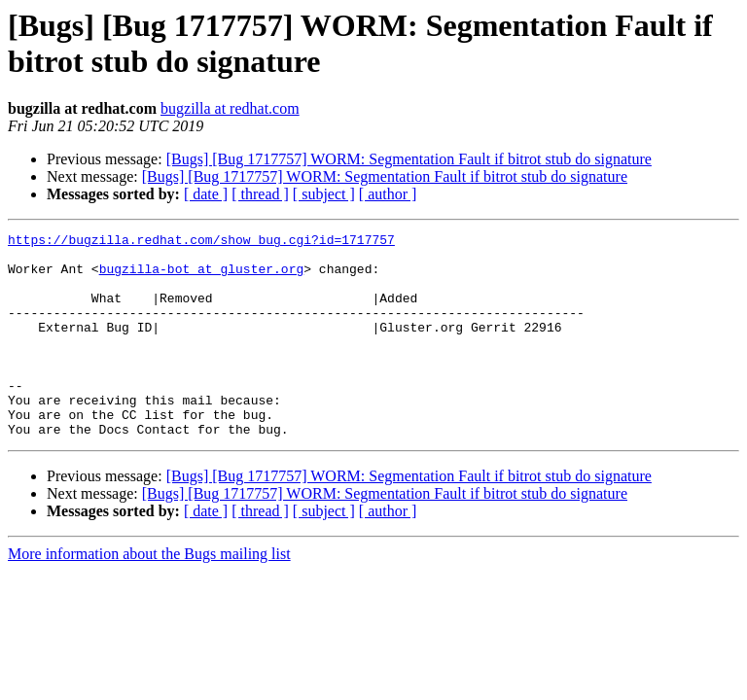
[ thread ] (260, 194)
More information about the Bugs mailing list (149, 595)
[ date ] (206, 194)
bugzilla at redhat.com (230, 108)
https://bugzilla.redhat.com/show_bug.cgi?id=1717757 (201, 242)
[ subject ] (324, 194)
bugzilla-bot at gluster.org (202, 277)
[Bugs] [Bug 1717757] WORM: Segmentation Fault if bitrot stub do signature (409, 159)
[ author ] (388, 194)
